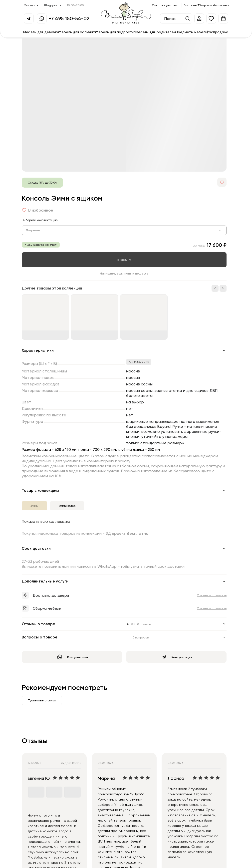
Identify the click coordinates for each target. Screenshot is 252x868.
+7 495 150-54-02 (69, 18)
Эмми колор (67, 506)
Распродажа (218, 32)
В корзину (124, 260)
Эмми (34, 506)
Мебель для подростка (116, 32)
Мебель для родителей (156, 32)
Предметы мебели (191, 32)
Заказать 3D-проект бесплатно (206, 5)
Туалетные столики (42, 700)
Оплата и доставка (166, 5)
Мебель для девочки (41, 32)
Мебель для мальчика (77, 32)
